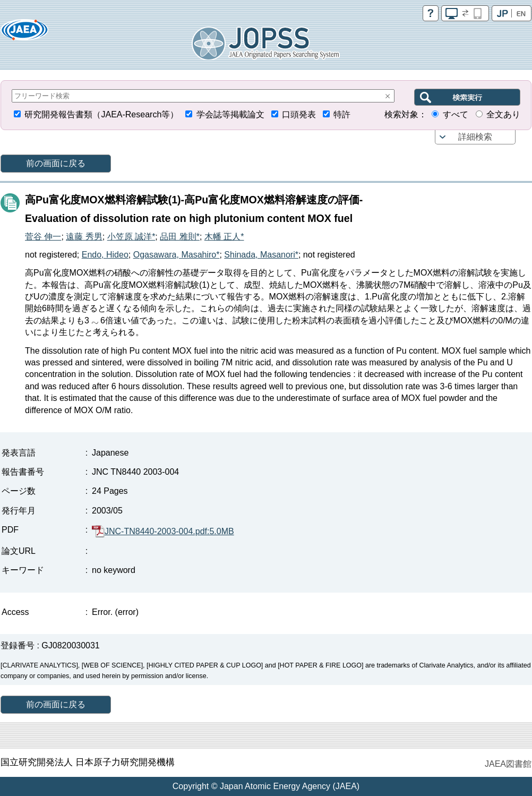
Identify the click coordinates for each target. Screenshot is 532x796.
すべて (456, 114)
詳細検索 (475, 137)
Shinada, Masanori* (261, 255)
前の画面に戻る (56, 163)
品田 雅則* (180, 237)
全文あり (503, 114)
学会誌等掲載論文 (230, 114)
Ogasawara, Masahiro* (177, 255)
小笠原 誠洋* (131, 237)
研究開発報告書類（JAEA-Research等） (101, 114)
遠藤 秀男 (84, 237)
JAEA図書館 (508, 764)
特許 (342, 114)
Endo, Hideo (105, 255)
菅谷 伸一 (43, 237)
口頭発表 (299, 114)
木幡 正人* (224, 237)
